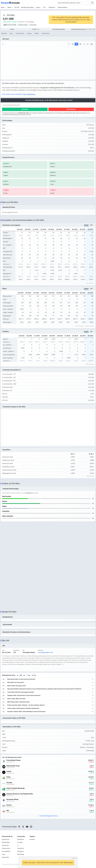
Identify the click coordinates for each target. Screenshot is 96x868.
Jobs (4, 854)
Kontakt (32, 839)
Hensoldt (9, 783)
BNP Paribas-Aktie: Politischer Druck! (18, 702)
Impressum (6, 839)
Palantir (9, 771)
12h (21, 675)
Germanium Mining (12, 799)
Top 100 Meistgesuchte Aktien (49, 816)
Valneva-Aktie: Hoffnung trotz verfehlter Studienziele (23, 708)
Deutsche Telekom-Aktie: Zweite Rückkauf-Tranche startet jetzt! (26, 712)
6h (18, 675)
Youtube (20, 842)
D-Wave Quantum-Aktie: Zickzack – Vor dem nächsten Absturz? (26, 705)
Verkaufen (72, 109)
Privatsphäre (6, 851)
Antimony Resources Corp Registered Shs (20, 794)
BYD (8, 811)
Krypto (38, 7)
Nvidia (8, 777)
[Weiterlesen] (93, 679)
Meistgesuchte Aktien (28, 7)
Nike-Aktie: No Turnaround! (15, 682)
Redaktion (21, 839)
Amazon (9, 805)
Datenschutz (6, 848)
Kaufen (26, 109)
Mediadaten (6, 842)
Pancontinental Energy (13, 760)
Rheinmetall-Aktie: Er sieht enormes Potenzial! (21, 679)
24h (24, 675)
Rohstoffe (52, 7)
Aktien (9, 7)
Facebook (20, 848)
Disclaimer (5, 845)
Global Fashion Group (13, 766)
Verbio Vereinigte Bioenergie (16, 788)
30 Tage (34, 675)
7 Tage (28, 675)
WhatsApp (21, 854)
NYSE (32, 22)
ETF (44, 7)
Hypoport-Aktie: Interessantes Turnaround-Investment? (24, 695)
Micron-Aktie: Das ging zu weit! (16, 686)
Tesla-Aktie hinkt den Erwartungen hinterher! (21, 692)
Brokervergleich (62, 7)
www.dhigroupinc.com (45, 652)
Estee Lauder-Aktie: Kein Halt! (16, 699)
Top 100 (17, 7)
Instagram (21, 851)
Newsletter (5, 857)
